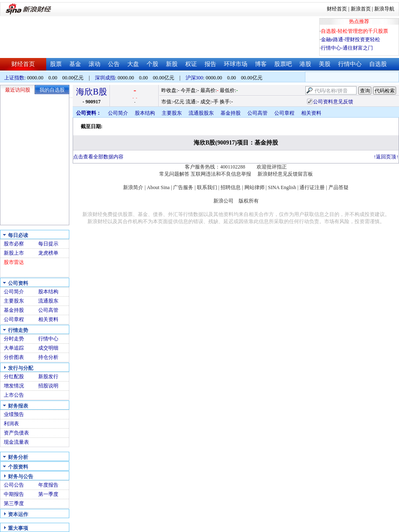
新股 (172, 64)
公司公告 (14, 485)
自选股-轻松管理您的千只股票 (354, 31)
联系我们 (207, 187)
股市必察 (14, 244)
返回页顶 (386, 157)
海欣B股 (91, 92)
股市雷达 (14, 262)
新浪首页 (361, 9)
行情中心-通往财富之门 (347, 48)
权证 (191, 64)
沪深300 (194, 78)
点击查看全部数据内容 (98, 157)
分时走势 (14, 339)
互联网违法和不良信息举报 (221, 174)
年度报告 (48, 485)
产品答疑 (339, 187)
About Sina (158, 187)
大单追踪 (14, 348)
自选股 (378, 64)
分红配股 (14, 377)
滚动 (94, 64)
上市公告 (14, 395)
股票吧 (283, 64)
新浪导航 (384, 9)
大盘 (133, 64)
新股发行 (48, 377)
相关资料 (48, 319)
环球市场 (236, 64)
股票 (56, 64)
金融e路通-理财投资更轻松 (350, 40)
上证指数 (14, 78)
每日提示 (48, 244)
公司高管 (48, 310)
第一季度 (48, 494)
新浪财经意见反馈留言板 (285, 174)
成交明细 (48, 348)
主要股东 (14, 301)
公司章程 (14, 319)
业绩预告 (14, 414)
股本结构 (48, 292)
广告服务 (183, 187)
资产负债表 (16, 433)
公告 (114, 64)
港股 (305, 64)
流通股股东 (201, 113)
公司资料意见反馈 (333, 102)
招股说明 (48, 386)
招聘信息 (231, 187)
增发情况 (14, 386)
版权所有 (249, 201)
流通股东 (48, 301)
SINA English (282, 187)
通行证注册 (312, 187)
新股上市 (14, 253)
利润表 (11, 424)
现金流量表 (16, 442)
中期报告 (14, 494)
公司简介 (14, 292)
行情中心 (350, 64)
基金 (75, 64)
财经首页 (337, 9)
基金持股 (14, 310)
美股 (325, 64)
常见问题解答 (174, 174)
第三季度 (14, 503)
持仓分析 (48, 357)
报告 (210, 64)
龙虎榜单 (48, 253)
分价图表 (14, 357)
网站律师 (255, 187)
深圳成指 (105, 78)
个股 (152, 64)
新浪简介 (133, 187)
